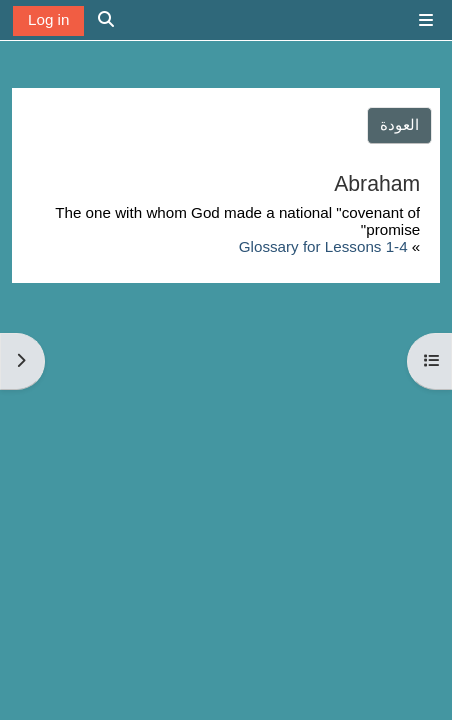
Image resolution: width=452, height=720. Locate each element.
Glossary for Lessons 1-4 (323, 246)
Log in (48, 19)
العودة (399, 124)
